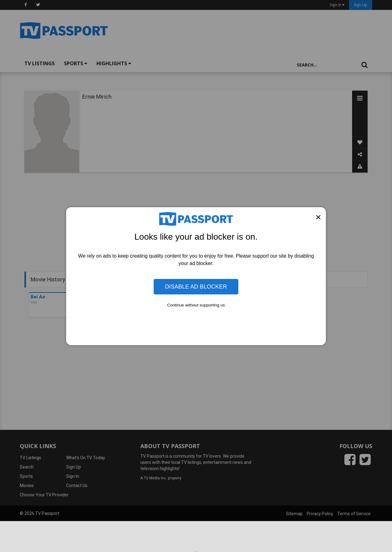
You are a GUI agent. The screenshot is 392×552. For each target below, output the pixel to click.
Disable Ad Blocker (196, 287)
